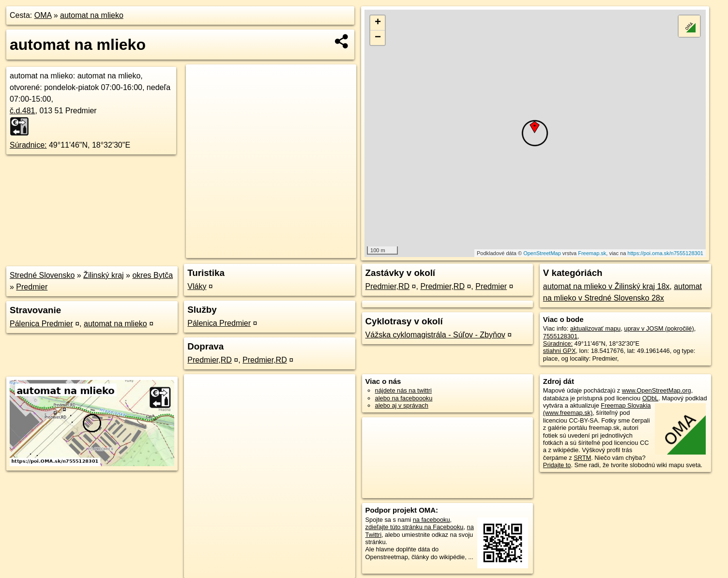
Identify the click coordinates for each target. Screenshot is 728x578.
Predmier (32, 287)
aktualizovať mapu (595, 328)
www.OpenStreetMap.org (657, 390)
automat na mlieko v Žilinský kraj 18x (606, 286)
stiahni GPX (560, 351)
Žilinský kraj (104, 275)
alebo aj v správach (402, 405)
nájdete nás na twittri (403, 390)
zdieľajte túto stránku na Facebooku (415, 527)
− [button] (378, 38)
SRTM (582, 458)
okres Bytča (152, 275)
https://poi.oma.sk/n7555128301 (665, 253)
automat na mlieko (92, 15)
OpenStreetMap (542, 253)
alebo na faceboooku (404, 398)
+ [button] (378, 23)
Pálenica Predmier (41, 324)
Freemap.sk (592, 253)
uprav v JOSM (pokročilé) (659, 328)
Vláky (197, 286)
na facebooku (432, 520)
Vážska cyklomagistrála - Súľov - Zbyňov (435, 335)
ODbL (650, 398)
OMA (43, 15)
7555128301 (560, 336)
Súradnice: (28, 145)
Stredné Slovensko (42, 275)
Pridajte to (557, 465)
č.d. (23, 111)
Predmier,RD (210, 360)
